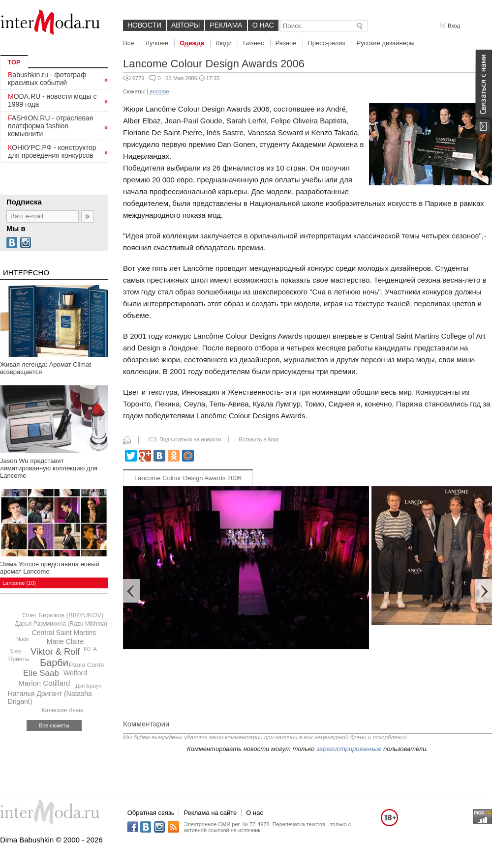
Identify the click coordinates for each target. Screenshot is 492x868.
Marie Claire (65, 641)
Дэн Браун (88, 686)
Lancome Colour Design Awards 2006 (188, 478)
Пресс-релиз (327, 43)
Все (128, 43)
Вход (450, 26)
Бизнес (254, 43)
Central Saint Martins (64, 633)
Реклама (226, 25)
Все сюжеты (54, 725)
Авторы (185, 25)
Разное (286, 43)
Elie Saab (41, 673)
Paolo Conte (87, 665)
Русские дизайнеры (385, 43)
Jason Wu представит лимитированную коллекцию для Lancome (49, 468)
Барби (54, 663)
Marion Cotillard (44, 683)
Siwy (15, 651)
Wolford (75, 673)
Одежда (192, 43)
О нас (263, 25)
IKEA (90, 649)
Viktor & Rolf (55, 652)
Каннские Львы (62, 710)
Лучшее (157, 43)
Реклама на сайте (210, 813)
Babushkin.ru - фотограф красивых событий (47, 79)
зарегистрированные (349, 749)
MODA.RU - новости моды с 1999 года (52, 100)
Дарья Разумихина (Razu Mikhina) (61, 624)
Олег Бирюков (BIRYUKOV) (63, 615)
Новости (144, 25)
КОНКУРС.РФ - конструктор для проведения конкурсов (52, 151)
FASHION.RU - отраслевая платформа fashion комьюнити (50, 126)
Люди (224, 43)
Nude (23, 639)
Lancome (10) (19, 583)
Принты (19, 659)
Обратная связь (151, 813)
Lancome (158, 91)
